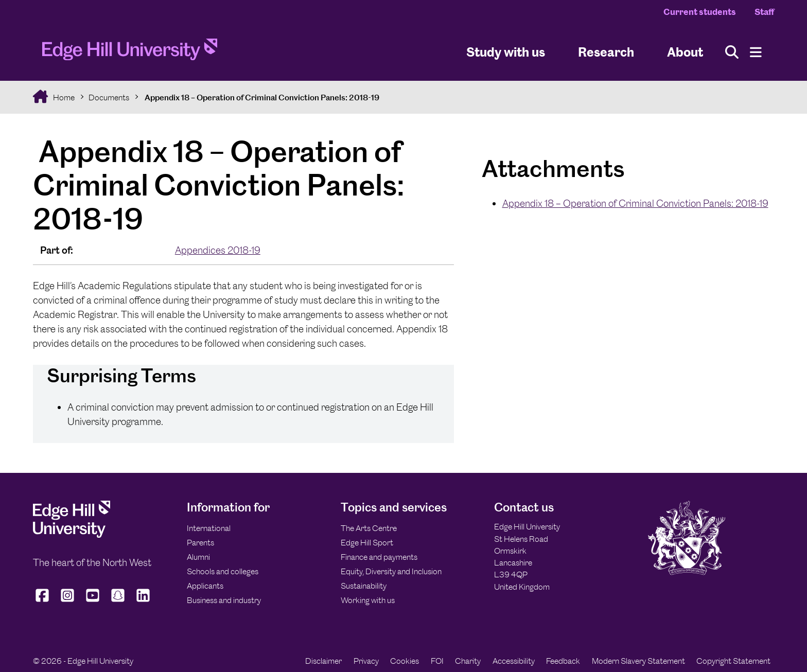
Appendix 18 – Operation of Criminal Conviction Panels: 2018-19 (261, 98)
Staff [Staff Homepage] (764, 12)
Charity (468, 661)
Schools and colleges (223, 571)
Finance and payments (379, 557)
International (209, 528)
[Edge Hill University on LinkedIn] (143, 602)
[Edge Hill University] (72, 535)
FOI (437, 661)
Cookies (405, 661)
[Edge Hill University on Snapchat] (118, 602)
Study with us (506, 52)
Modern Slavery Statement (638, 661)
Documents (109, 98)
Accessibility (514, 661)
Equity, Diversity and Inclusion (391, 571)
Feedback (563, 661)
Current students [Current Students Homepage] (700, 12)
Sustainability (364, 586)
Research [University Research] (606, 52)
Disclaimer (323, 661)
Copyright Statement (733, 661)
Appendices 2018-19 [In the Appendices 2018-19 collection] (218, 250)
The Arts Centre (369, 528)
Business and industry (224, 600)
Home (63, 98)
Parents (200, 543)
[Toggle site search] (732, 52)
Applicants (205, 586)
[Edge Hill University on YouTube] (93, 602)
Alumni (198, 557)
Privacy (366, 661)
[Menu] (756, 52)
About (685, 52)
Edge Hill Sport (367, 543)
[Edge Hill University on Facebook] (43, 602)
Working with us (368, 600)
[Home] (130, 52)
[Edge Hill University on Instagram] (68, 602)
